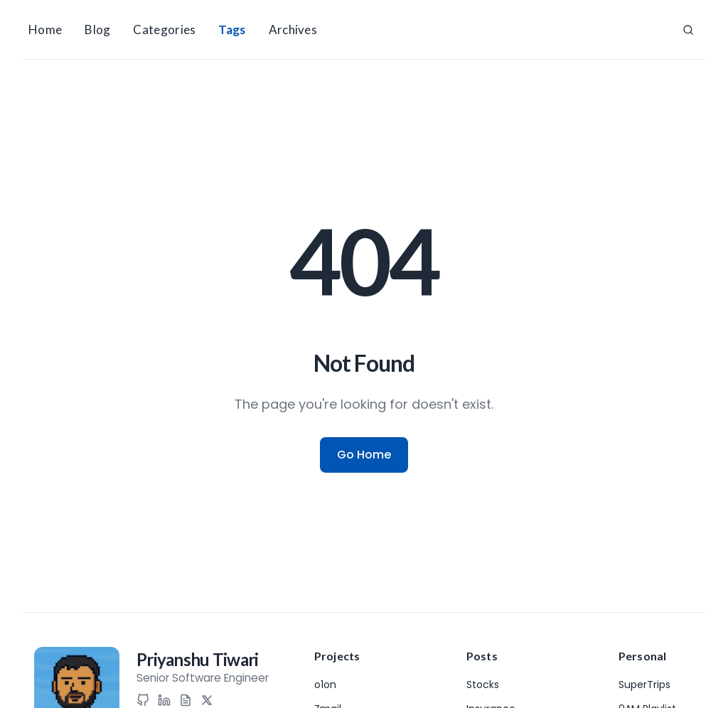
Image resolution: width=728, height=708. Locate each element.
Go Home (364, 455)
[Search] (688, 30)
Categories (164, 29)
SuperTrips (644, 685)
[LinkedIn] (164, 700)
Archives (293, 29)
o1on (325, 685)
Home (45, 29)
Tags (232, 29)
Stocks (483, 685)
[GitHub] (143, 700)
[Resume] (186, 700)
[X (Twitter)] (207, 700)
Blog (97, 29)
